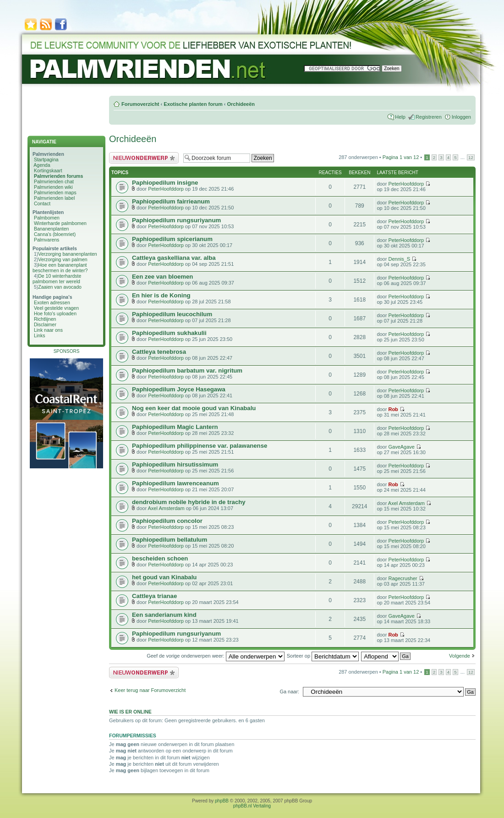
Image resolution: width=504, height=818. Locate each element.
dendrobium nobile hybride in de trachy (189, 502)
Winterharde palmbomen (60, 223)
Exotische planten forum (193, 104)
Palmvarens (47, 240)
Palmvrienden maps (55, 192)
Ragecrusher (403, 578)
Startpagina (46, 159)
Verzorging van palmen (63, 259)
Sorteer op (323, 656)
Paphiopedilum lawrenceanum (175, 483)
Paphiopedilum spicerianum (172, 239)
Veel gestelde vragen (56, 308)
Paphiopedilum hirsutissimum (175, 464)
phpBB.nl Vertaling (252, 806)
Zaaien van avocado (60, 287)
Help (400, 117)
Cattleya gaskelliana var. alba (174, 258)
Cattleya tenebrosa (159, 352)
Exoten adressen (52, 302)
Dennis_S (399, 259)
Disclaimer (45, 324)
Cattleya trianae (154, 596)
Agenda (42, 165)
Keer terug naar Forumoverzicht (150, 690)
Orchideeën (241, 104)
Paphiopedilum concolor (167, 521)
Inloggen (461, 117)
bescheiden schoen (160, 558)
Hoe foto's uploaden (55, 313)
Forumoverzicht (140, 104)
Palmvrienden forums (58, 176)
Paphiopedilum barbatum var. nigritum (187, 371)
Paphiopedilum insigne (165, 183)
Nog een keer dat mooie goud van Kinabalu (194, 408)
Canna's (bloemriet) (55, 234)
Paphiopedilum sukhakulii (169, 333)
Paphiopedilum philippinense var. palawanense (200, 446)
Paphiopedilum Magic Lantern (175, 427)
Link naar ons (48, 330)
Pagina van (401, 157)
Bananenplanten (52, 229)
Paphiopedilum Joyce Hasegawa (179, 389)
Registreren (429, 117)
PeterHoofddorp (166, 189)
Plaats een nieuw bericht (144, 158)
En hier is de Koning (161, 295)
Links (40, 335)
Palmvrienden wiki (53, 187)
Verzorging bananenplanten (67, 254)
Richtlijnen (45, 319)
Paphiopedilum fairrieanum (171, 201)
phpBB (222, 801)
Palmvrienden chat (54, 181)
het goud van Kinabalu (164, 577)
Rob (393, 409)
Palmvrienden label (54, 198)
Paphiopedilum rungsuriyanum (176, 220)
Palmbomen (47, 218)
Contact (42, 203)
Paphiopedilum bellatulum (170, 540)
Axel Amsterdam (166, 508)
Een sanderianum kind (164, 615)
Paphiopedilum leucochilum (172, 314)
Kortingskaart (48, 170)
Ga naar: (289, 692)
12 (471, 157)
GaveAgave (401, 447)
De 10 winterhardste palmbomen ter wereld (57, 279)
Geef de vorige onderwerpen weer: (215, 656)
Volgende (460, 656)
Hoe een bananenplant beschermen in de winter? (60, 268)
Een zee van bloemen (162, 277)
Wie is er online (130, 712)
